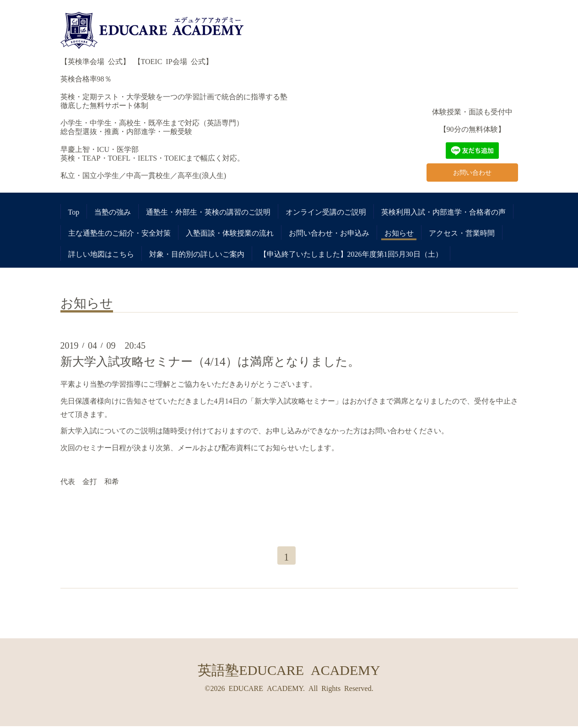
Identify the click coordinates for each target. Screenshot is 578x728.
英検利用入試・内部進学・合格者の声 (443, 211)
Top (74, 211)
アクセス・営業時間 (462, 232)
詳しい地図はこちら (101, 253)
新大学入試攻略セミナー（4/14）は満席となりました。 (210, 361)
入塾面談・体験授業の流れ (230, 232)
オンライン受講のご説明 (326, 211)
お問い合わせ (472, 171)
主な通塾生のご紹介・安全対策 (119, 232)
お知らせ (399, 232)
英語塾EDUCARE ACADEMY (289, 670)
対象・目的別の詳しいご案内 (197, 253)
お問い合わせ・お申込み (329, 232)
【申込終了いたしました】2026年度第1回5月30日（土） (351, 253)
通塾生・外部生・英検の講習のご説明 (208, 211)
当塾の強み (113, 211)
